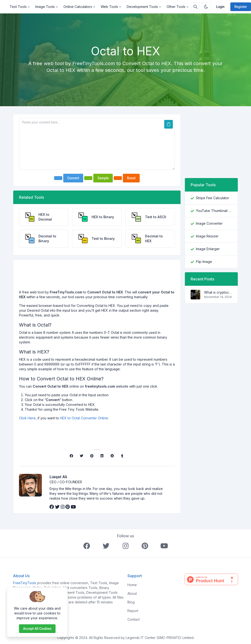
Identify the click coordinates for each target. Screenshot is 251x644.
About (132, 593)
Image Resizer (207, 236)
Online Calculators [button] (78, 7)
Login (220, 7)
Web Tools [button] (109, 7)
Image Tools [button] (45, 7)
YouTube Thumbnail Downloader (214, 211)
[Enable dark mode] (206, 7)
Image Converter (209, 223)
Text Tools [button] (18, 7)
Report (133, 611)
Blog (131, 602)
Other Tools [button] (176, 7)
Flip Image (204, 262)
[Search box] (195, 7)
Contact (134, 619)
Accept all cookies (37, 629)
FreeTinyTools (25, 583)
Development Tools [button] (142, 7)
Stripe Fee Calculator (213, 198)
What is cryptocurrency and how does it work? (218, 292)
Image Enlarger (208, 249)
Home (132, 585)
